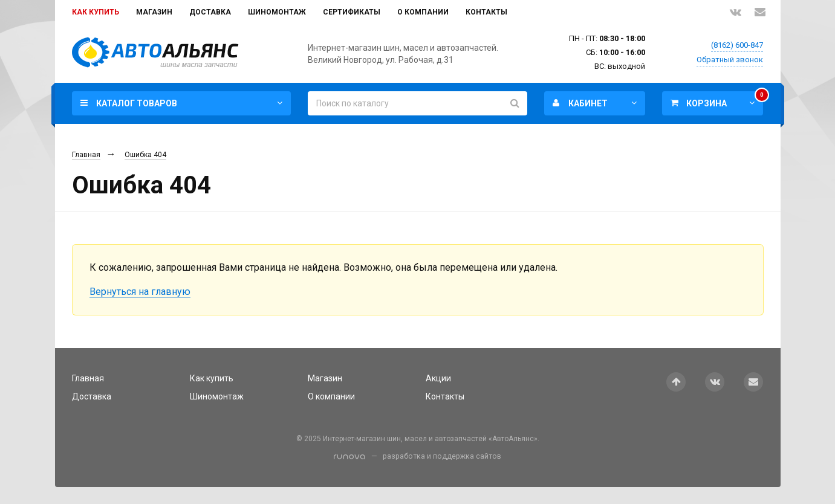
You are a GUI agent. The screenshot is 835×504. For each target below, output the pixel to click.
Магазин (154, 12)
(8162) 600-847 (737, 45)
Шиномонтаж (277, 12)
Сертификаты (352, 12)
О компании (423, 12)
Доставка (210, 12)
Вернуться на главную (140, 292)
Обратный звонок (730, 60)
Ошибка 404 (145, 155)
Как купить (96, 12)
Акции (438, 378)
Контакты (486, 12)
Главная (86, 155)
